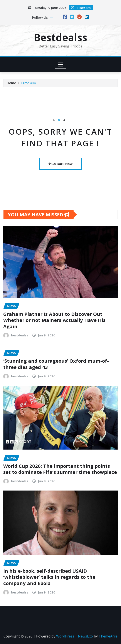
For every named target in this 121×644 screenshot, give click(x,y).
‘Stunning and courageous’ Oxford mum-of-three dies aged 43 (56, 364)
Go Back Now (60, 164)
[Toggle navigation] (61, 64)
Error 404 (29, 83)
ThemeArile (108, 636)
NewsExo (85, 636)
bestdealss (20, 335)
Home (11, 83)
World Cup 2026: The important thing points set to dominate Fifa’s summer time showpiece (60, 469)
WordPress (65, 636)
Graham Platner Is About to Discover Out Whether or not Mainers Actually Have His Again (54, 320)
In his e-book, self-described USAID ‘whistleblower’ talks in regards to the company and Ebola (49, 577)
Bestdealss (61, 37)
